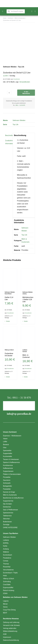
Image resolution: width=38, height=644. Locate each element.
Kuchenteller (8, 456)
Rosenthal (7, 567)
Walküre (6, 552)
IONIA (5, 593)
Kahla (5, 546)
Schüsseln (7, 483)
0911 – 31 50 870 (20, 105)
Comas (6, 561)
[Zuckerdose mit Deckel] (10, 337)
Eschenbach (7, 555)
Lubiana (6, 540)
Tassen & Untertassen (11, 459)
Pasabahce (7, 558)
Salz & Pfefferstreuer (10, 510)
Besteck (6, 445)
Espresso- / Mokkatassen (12, 436)
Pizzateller (7, 477)
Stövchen (6, 519)
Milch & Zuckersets (10, 495)
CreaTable (7, 585)
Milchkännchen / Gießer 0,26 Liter (28, 300)
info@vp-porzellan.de (19, 414)
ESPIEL (6, 543)
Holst (5, 576)
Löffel (5, 442)
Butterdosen (7, 522)
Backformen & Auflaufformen (13, 498)
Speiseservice (8, 513)
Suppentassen (8, 471)
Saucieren (7, 480)
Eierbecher (7, 507)
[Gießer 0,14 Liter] (10, 279)
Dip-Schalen (7, 504)
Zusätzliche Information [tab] (8, 142)
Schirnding (7, 582)
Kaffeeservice (8, 468)
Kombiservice (8, 465)
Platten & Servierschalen (12, 474)
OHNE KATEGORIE (10, 528)
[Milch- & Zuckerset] (28, 337)
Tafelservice (7, 516)
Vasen (5, 439)
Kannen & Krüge (9, 492)
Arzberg (6, 549)
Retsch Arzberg (9, 590)
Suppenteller (8, 453)
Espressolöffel (8, 588)
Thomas (6, 564)
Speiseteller (7, 451)
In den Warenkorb (26, 93)
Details (8, 321)
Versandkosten (17, 79)
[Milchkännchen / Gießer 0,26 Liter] (28, 279)
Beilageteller (7, 486)
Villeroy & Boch (9, 579)
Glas (5, 448)
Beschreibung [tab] (8, 135)
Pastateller (7, 489)
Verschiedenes (8, 570)
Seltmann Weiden (19, 120)
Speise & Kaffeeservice (11, 462)
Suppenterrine (8, 501)
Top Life (15, 125)
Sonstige (6, 525)
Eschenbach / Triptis (10, 573)
